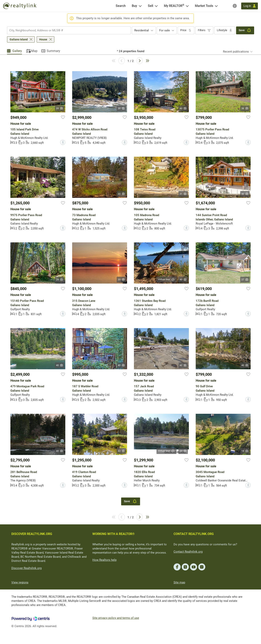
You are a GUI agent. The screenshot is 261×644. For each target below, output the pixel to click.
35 (121, 280)
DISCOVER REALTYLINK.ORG (32, 534)
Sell (151, 6)
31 (183, 194)
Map (34, 51)
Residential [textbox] (142, 30)
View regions (20, 582)
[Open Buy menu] (140, 6)
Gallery (17, 51)
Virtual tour (166, 280)
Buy (134, 6)
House (43, 39)
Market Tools (204, 6)
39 (60, 108)
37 (245, 280)
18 (245, 451)
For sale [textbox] (165, 30)
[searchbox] (66, 30)
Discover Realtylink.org (26, 568)
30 (121, 108)
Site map (179, 582)
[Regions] (235, 6)
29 (60, 280)
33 (121, 194)
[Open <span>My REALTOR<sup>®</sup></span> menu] (187, 6)
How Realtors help (104, 560)
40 (183, 108)
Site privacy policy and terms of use (116, 618)
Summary (53, 51)
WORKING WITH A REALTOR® (114, 534)
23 (183, 451)
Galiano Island (19, 39)
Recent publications (236, 52)
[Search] (121, 6)
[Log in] (250, 6)
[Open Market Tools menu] (216, 6)
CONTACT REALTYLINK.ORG (194, 534)
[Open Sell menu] (156, 6)
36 (245, 108)
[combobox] (69, 30)
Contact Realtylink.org (188, 552)
